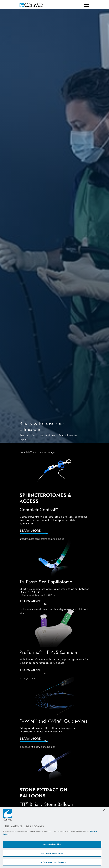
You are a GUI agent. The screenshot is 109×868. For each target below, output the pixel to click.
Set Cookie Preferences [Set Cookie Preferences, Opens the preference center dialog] (52, 853)
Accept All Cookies (52, 844)
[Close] (104, 810)
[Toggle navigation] (87, 5)
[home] (31, 5)
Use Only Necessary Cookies (52, 862)
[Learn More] (37, 532)
